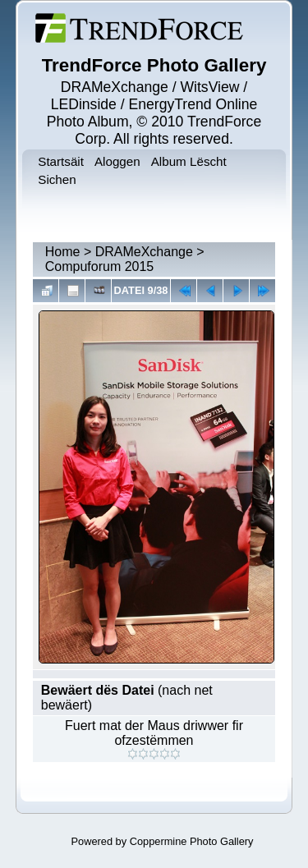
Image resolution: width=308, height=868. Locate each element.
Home (63, 252)
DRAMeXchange (144, 252)
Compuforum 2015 (100, 266)
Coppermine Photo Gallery (192, 841)
